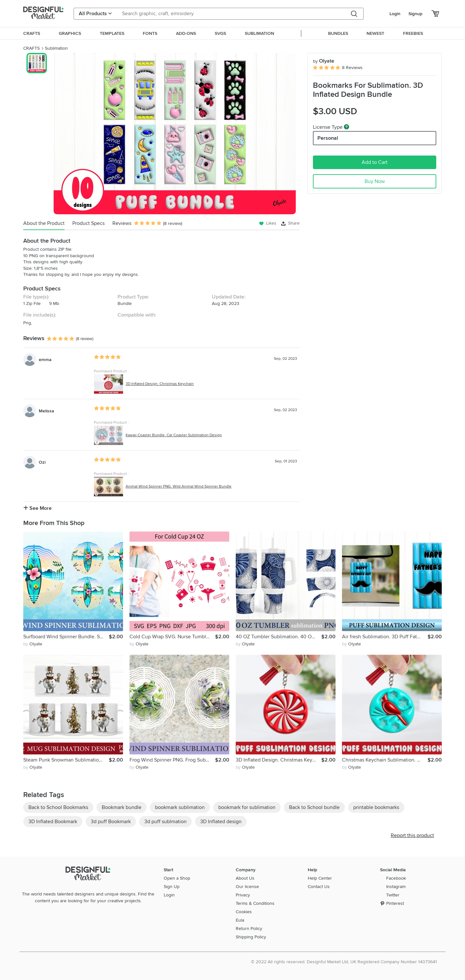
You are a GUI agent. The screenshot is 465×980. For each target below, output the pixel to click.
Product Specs (88, 223)
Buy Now (375, 181)
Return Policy (249, 929)
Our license (247, 887)
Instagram (396, 887)
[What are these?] (346, 127)
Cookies (244, 912)
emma (45, 360)
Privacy (243, 895)
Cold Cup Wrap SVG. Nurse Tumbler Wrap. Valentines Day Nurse (172, 637)
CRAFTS (31, 48)
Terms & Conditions (255, 903)
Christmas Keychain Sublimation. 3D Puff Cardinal (385, 760)
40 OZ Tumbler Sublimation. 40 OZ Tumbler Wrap (279, 637)
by (33, 644)
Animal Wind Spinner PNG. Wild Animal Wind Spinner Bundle (179, 486)
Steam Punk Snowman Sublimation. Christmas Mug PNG (66, 760)
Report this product (412, 835)
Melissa (46, 411)
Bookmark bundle (122, 807)
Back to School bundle (314, 807)
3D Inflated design (221, 822)
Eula (240, 920)
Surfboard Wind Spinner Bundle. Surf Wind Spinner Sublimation (66, 637)
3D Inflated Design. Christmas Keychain (160, 384)
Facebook (396, 878)
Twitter (393, 895)
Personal (328, 138)
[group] (175, 134)
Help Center (320, 878)
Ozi (42, 462)
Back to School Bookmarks (58, 807)
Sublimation (56, 48)
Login (395, 14)
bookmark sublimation (180, 807)
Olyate (324, 61)
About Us (245, 878)
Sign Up (172, 887)
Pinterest (395, 903)
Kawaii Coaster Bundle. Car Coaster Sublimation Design (174, 435)
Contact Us (319, 887)
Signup (415, 14)
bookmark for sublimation (247, 807)
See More (37, 508)
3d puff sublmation (165, 822)
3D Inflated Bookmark (53, 822)
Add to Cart (375, 162)
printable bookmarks (376, 807)
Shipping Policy (251, 937)
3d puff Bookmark (111, 822)
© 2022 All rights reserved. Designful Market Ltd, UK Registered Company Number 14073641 (344, 962)
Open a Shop (177, 878)
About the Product (44, 223)
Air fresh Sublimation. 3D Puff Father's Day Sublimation (385, 637)
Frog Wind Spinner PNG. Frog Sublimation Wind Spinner (172, 760)
